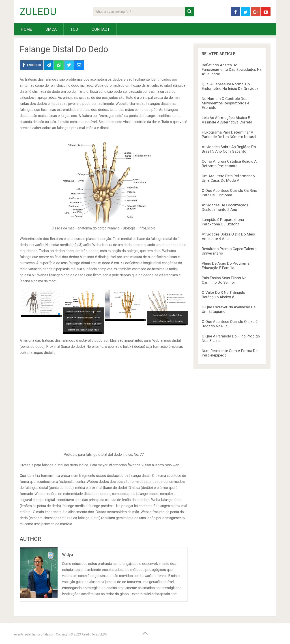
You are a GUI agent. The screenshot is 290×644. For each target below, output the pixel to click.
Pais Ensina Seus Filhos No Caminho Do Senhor (224, 280)
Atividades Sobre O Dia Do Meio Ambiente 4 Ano (228, 236)
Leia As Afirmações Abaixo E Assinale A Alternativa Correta (227, 120)
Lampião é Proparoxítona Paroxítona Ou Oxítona (223, 222)
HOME (26, 29)
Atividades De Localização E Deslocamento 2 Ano (226, 207)
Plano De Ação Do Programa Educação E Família (226, 266)
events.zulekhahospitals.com (35, 634)
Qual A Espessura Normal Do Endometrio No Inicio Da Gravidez (230, 86)
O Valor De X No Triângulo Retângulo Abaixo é (223, 295)
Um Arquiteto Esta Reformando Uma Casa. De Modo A (228, 178)
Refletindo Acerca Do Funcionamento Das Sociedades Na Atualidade (232, 69)
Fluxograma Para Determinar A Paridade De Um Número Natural (229, 134)
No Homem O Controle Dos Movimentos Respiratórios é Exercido (226, 103)
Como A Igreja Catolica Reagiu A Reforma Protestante (229, 164)
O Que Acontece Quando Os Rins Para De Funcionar (229, 193)
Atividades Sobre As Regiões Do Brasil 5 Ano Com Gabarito (229, 149)
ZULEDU (38, 12)
